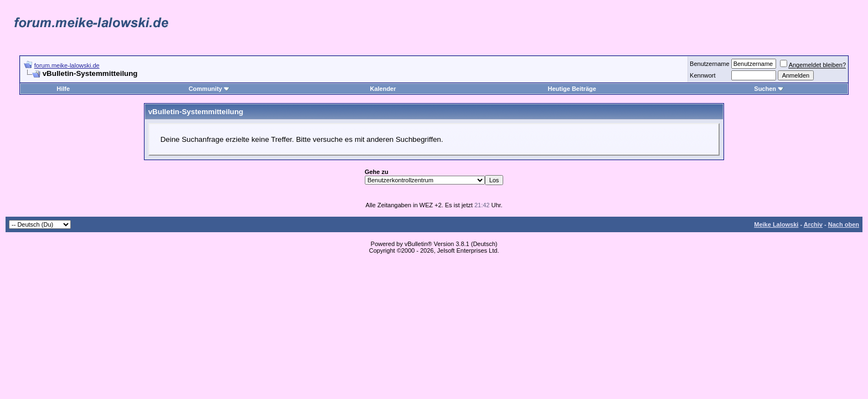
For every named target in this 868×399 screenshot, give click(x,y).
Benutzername (710, 64)
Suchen (769, 89)
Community (210, 89)
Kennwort (702, 75)
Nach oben (844, 224)
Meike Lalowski (776, 224)
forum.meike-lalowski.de (67, 65)
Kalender (383, 89)
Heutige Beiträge (572, 89)
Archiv (813, 224)
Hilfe (63, 89)
